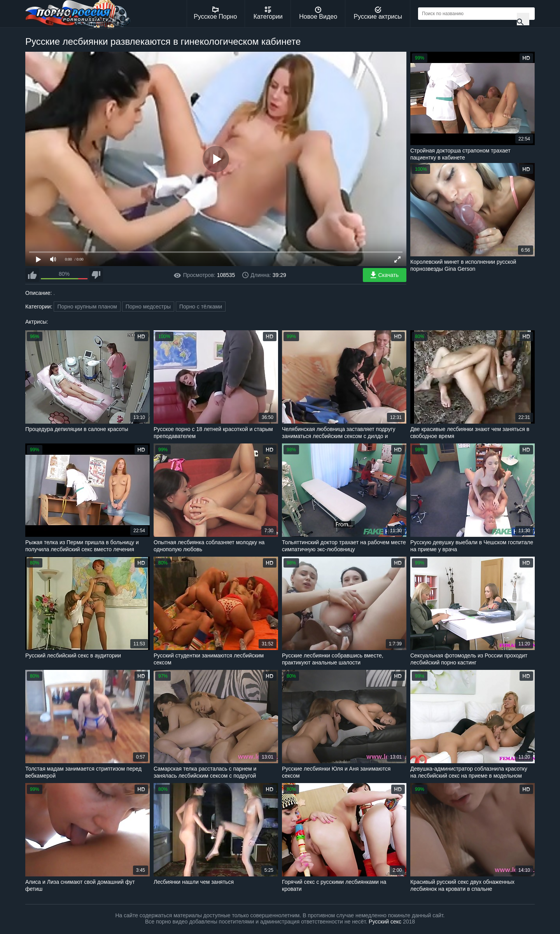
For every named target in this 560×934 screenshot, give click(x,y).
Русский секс (385, 922)
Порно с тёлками (201, 307)
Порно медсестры (148, 307)
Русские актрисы (378, 13)
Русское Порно (215, 13)
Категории (268, 13)
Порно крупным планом (87, 307)
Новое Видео (318, 13)
